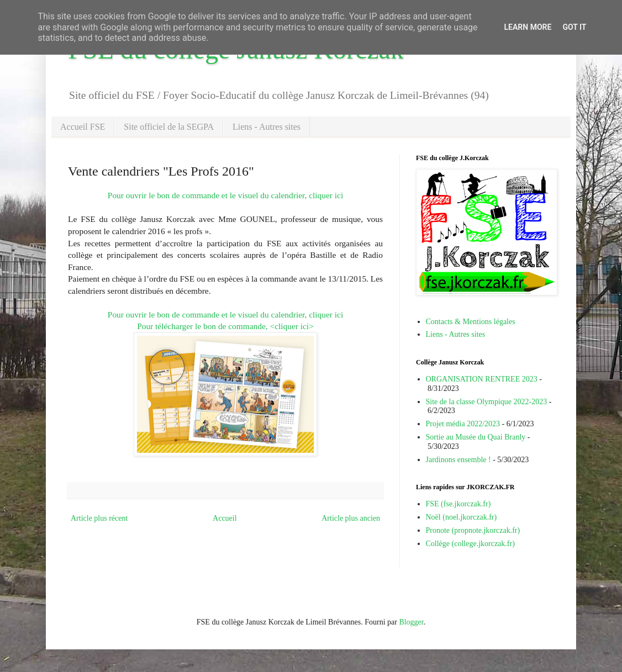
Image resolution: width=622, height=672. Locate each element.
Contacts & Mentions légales (471, 322)
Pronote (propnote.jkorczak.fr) (473, 530)
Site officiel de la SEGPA (169, 127)
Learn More (528, 27)
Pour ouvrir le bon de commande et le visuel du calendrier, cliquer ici (225, 195)
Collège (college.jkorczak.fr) (470, 544)
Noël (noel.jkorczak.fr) (462, 517)
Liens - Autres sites (267, 127)
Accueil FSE (83, 127)
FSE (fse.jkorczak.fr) (458, 504)
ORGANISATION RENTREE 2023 (482, 379)
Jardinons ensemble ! (458, 460)
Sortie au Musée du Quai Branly (476, 437)
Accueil (225, 518)
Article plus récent (99, 518)
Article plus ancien (351, 518)
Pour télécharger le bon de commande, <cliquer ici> (225, 326)
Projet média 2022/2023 (463, 424)
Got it (574, 27)
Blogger (411, 622)
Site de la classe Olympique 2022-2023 (487, 402)
